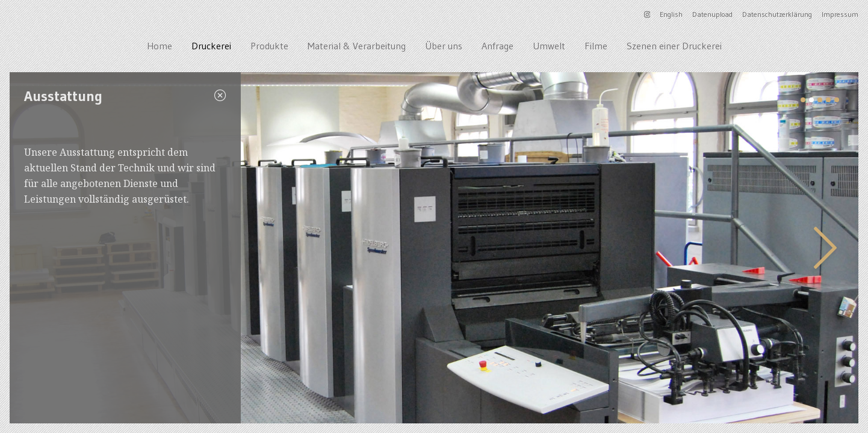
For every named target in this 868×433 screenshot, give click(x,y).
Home (160, 46)
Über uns (444, 46)
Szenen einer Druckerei (674, 46)
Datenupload (712, 14)
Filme (596, 46)
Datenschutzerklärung (777, 14)
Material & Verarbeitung (357, 46)
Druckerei (211, 46)
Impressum (840, 14)
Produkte (269, 46)
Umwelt (549, 46)
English (671, 14)
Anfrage (498, 46)
